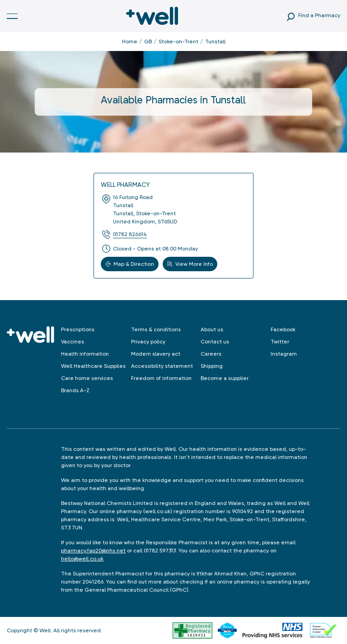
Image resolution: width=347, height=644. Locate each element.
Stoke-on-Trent (178, 42)
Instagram (284, 354)
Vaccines (73, 342)
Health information (85, 354)
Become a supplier (225, 378)
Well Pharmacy (125, 185)
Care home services (87, 378)
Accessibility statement (162, 366)
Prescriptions (78, 329)
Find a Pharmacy (319, 15)
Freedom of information (161, 378)
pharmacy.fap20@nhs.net (93, 551)
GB (148, 42)
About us (212, 329)
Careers (211, 354)
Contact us (215, 342)
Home (130, 42)
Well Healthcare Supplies (93, 366)
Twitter (280, 342)
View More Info (190, 264)
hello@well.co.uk (82, 559)
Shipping (212, 366)
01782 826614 (130, 234)
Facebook (283, 329)
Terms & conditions (156, 329)
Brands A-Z (75, 390)
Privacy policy (148, 342)
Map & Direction (130, 264)
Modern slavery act (156, 354)
